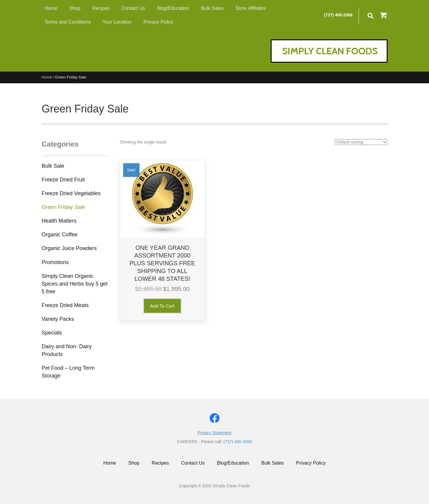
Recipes (160, 463)
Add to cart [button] (162, 306)
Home (47, 77)
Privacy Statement (215, 433)
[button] (384, 16)
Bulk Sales (272, 463)
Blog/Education (233, 463)
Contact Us (193, 463)
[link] (53, 169)
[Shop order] (361, 142)
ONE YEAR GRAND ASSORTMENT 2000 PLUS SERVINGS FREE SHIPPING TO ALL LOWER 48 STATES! (162, 263)
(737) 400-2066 (338, 15)
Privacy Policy (311, 463)
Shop (134, 463)
